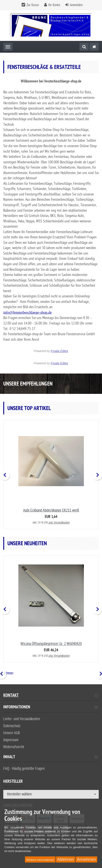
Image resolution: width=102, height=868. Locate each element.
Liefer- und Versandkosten (22, 719)
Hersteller (13, 782)
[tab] (51, 709)
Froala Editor (59, 351)
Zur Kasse (33, 5)
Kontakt (51, 696)
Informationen (51, 708)
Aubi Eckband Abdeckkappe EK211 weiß (51, 510)
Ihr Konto (54, 5)
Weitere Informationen (40, 860)
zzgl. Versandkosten (59, 523)
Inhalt (51, 757)
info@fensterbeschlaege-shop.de (28, 312)
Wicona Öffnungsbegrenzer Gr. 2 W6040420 (51, 644)
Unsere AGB (12, 733)
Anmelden (76, 5)
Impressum (11, 740)
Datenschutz (12, 726)
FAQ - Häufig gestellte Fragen (24, 769)
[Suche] (84, 47)
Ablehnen (66, 859)
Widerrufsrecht (14, 747)
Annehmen (86, 859)
